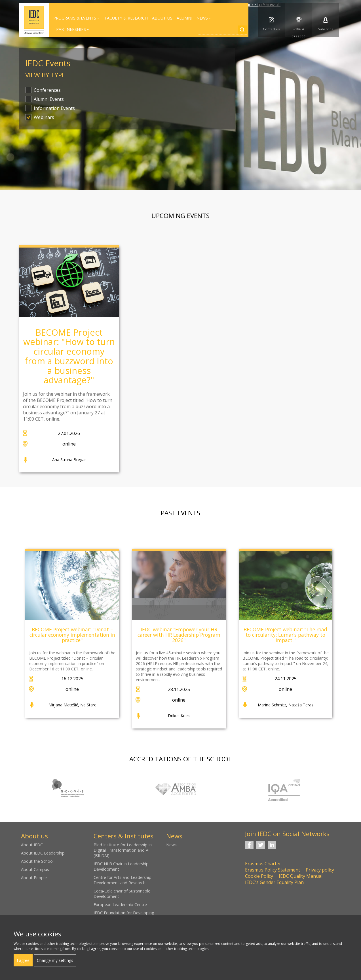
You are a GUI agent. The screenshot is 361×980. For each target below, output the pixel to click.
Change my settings (55, 960)
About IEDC (32, 845)
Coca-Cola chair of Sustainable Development (122, 894)
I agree (23, 960)
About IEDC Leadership (43, 853)
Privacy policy (320, 870)
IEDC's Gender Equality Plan (274, 882)
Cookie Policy (259, 876)
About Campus (35, 869)
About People (34, 878)
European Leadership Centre (120, 905)
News (171, 845)
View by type (45, 75)
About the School (37, 861)
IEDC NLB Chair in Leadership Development (121, 866)
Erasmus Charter (263, 864)
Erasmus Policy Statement (273, 870)
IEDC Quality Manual (301, 876)
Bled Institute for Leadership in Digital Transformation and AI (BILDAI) (123, 850)
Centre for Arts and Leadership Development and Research (123, 880)
